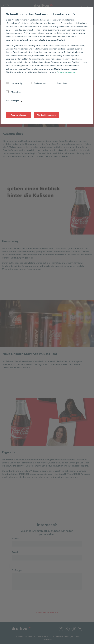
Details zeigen (14, 101)
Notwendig (16, 83)
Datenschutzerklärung (67, 72)
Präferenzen (40, 83)
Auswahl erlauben (19, 115)
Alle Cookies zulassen (46, 115)
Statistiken (62, 83)
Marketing (16, 92)
